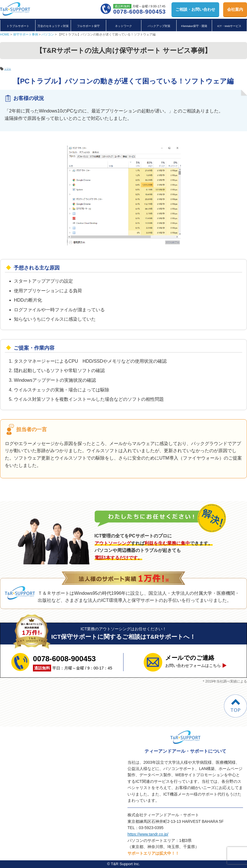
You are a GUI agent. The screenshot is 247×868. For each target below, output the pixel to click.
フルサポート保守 (88, 26)
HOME (5, 34)
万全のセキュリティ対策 (53, 26)
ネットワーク (123, 26)
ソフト (9, 68)
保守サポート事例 (26, 34)
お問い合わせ (195, 9)
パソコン (48, 34)
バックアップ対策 (159, 26)
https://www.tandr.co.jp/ (148, 834)
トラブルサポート (18, 26)
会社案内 (235, 9)
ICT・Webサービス (229, 26)
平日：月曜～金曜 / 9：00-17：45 (73, 662)
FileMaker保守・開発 (194, 26)
